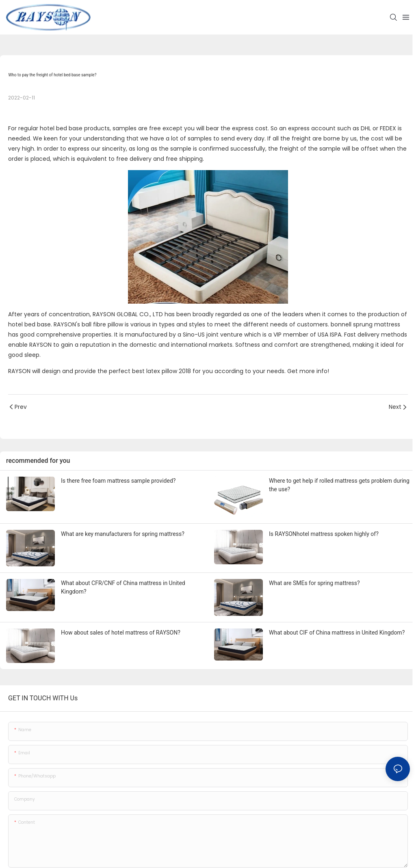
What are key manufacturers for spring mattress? (123, 534)
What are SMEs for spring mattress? (314, 583)
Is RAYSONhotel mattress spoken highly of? (324, 534)
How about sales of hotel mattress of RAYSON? (121, 633)
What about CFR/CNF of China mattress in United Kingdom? (123, 587)
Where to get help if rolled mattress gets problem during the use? (339, 485)
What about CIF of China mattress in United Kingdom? (337, 633)
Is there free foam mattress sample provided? (118, 481)
